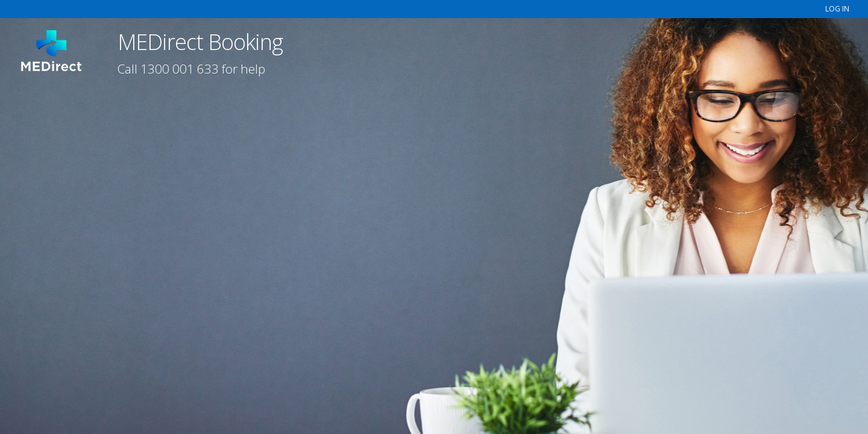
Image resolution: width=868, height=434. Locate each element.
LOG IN (837, 9)
